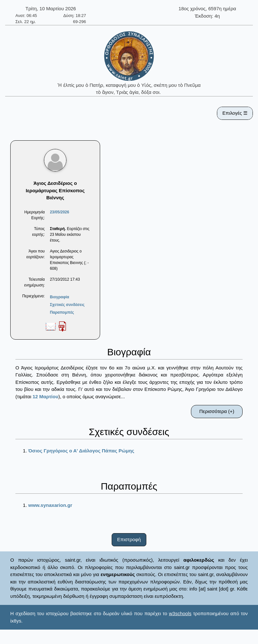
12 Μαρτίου (45, 396)
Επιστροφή (129, 539)
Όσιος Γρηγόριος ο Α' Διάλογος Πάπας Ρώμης (81, 451)
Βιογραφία (59, 297)
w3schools (180, 613)
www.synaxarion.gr (50, 505)
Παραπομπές (62, 312)
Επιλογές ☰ (235, 113)
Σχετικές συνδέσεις (67, 305)
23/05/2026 (59, 212)
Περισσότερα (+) (217, 411)
